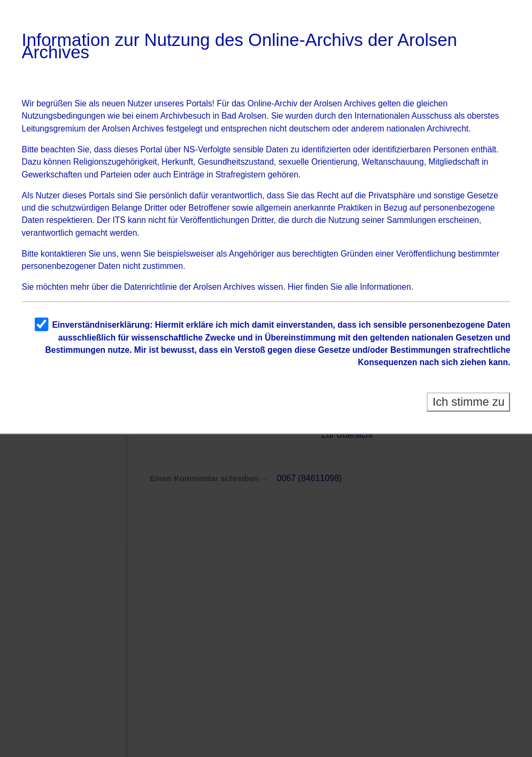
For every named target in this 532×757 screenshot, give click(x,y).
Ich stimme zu (469, 402)
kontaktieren (63, 254)
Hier (295, 287)
